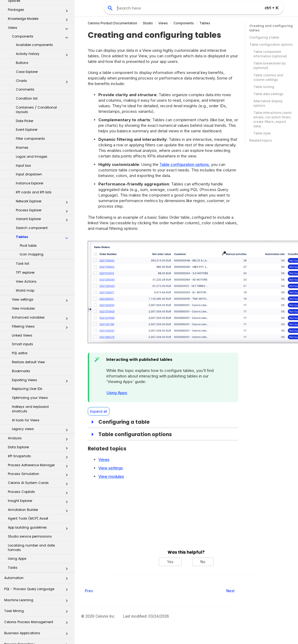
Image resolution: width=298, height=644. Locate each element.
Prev (89, 591)
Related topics (261, 140)
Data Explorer (39, 404)
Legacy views (41, 386)
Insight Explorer (39, 458)
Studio (148, 23)
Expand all (99, 411)
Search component (32, 183)
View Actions (26, 237)
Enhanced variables (41, 274)
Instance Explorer (30, 139)
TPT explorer (25, 228)
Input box (23, 121)
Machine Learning (38, 557)
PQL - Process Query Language (38, 546)
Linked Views (22, 291)
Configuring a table (264, 37)
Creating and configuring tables (271, 28)
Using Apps (17, 514)
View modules (23, 264)
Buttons (22, 18)
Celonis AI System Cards (39, 440)
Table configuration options (271, 45)
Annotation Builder (39, 466)
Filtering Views (41, 283)
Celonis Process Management (38, 579)
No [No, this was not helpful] (203, 562)
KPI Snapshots (39, 413)
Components (184, 23)
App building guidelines (39, 484)
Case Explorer (27, 27)
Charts (43, 38)
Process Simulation (39, 431)
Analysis (39, 395)
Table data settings (268, 94)
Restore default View (28, 318)
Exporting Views (41, 337)
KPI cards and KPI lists (34, 148)
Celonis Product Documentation (113, 23)
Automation (38, 535)
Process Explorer (43, 167)
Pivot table (28, 201)
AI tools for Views (26, 376)
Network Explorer (43, 158)
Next (230, 591)
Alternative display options (268, 103)
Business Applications (38, 590)
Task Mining (38, 568)
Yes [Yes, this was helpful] (170, 562)
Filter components (30, 94)
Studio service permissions (30, 492)
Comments (25, 45)
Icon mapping (32, 210)
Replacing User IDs (27, 344)
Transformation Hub (38, 612)
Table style (262, 133)
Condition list (27, 54)
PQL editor (20, 309)
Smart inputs (22, 300)
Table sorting (264, 87)
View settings (41, 256)
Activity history (43, 11)
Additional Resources (38, 634)
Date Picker (25, 76)
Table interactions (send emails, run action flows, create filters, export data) (272, 119)
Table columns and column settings (268, 77)
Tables (43, 194)
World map (25, 246)
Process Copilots (39, 449)
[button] (67, 12)
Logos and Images (32, 112)
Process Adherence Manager (39, 422)
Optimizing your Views (30, 353)
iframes (22, 103)
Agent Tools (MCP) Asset (28, 474)
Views (163, 23)
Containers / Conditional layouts (36, 65)
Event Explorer (27, 85)
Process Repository (38, 601)
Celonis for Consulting (38, 623)
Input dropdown (29, 130)
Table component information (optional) (270, 54)
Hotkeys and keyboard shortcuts (30, 365)
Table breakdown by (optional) (270, 66)
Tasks (39, 524)
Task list (22, 219)
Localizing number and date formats (31, 503)
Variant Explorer (43, 176)
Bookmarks (21, 327)
